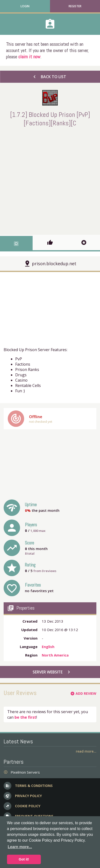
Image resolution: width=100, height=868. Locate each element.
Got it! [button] (24, 859)
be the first (25, 717)
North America (55, 655)
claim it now (29, 57)
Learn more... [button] (20, 847)
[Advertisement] (50, 180)
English (48, 647)
